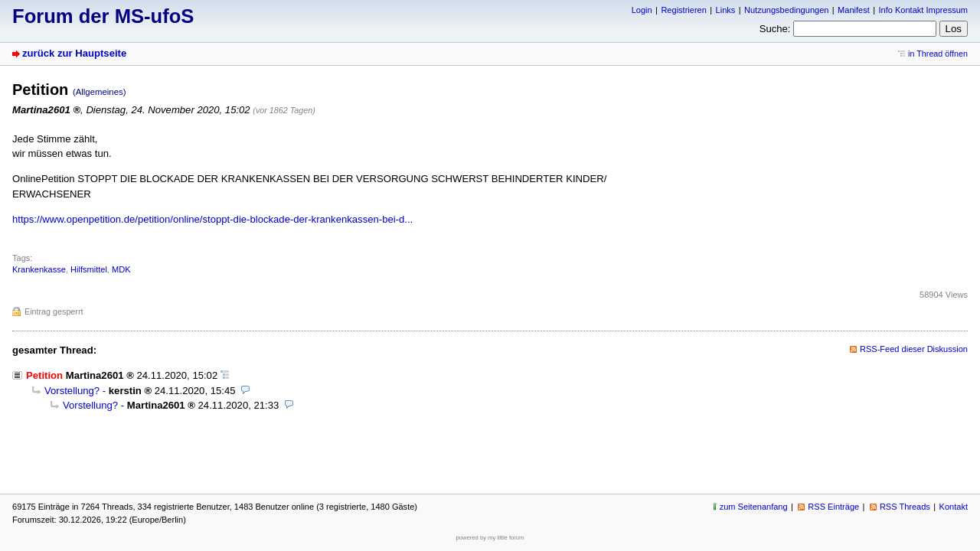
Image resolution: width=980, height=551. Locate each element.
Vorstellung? (72, 391)
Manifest (854, 10)
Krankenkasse (39, 269)
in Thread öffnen (938, 54)
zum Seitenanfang (754, 507)
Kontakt (954, 507)
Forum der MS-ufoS (103, 16)
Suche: (775, 29)
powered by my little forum (490, 538)
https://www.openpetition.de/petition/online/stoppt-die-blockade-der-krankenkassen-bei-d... (212, 219)
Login (642, 10)
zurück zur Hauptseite (74, 53)
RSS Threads (905, 507)
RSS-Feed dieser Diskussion (914, 349)
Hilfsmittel (89, 269)
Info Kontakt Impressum (924, 10)
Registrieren (683, 10)
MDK (121, 269)
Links (726, 10)
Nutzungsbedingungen (786, 10)
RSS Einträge (833, 507)
